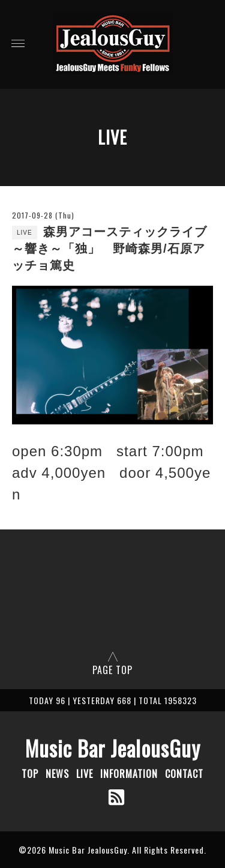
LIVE (85, 774)
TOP (30, 774)
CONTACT (184, 774)
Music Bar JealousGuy (113, 748)
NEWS (57, 774)
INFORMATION (129, 774)
